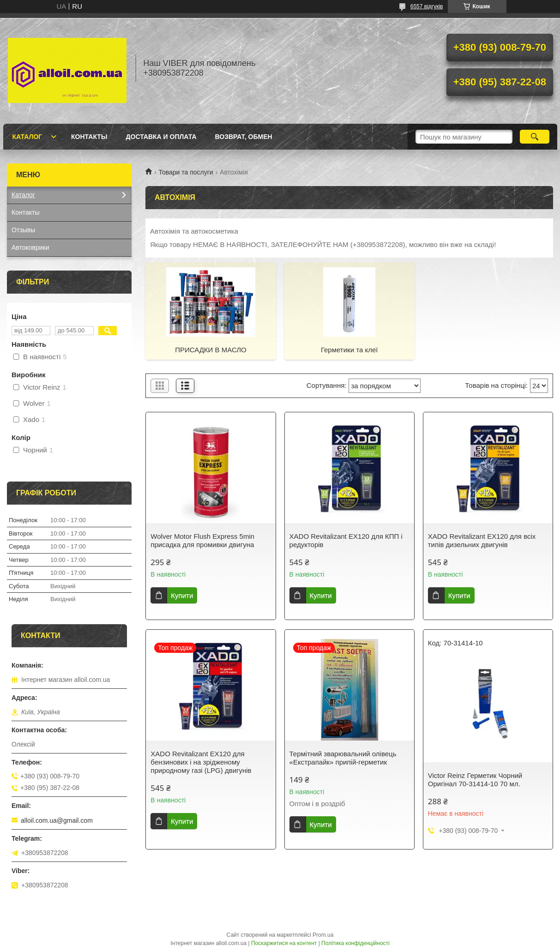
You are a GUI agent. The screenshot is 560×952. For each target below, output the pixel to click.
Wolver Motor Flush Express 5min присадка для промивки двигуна (202, 540)
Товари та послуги (186, 172)
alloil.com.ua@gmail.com (57, 820)
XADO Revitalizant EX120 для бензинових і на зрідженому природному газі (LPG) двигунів (201, 762)
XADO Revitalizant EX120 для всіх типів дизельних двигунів (482, 540)
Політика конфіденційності (355, 943)
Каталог (27, 137)
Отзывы (23, 230)
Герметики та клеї (349, 350)
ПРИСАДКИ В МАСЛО (211, 350)
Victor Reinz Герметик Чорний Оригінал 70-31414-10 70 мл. (475, 780)
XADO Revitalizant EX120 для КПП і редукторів (346, 540)
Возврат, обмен (244, 137)
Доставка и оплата (161, 137)
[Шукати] (535, 137)
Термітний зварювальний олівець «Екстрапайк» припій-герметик (343, 758)
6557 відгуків (427, 6)
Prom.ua (323, 935)
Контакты (89, 137)
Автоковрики (30, 247)
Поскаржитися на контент (284, 943)
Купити (182, 595)
